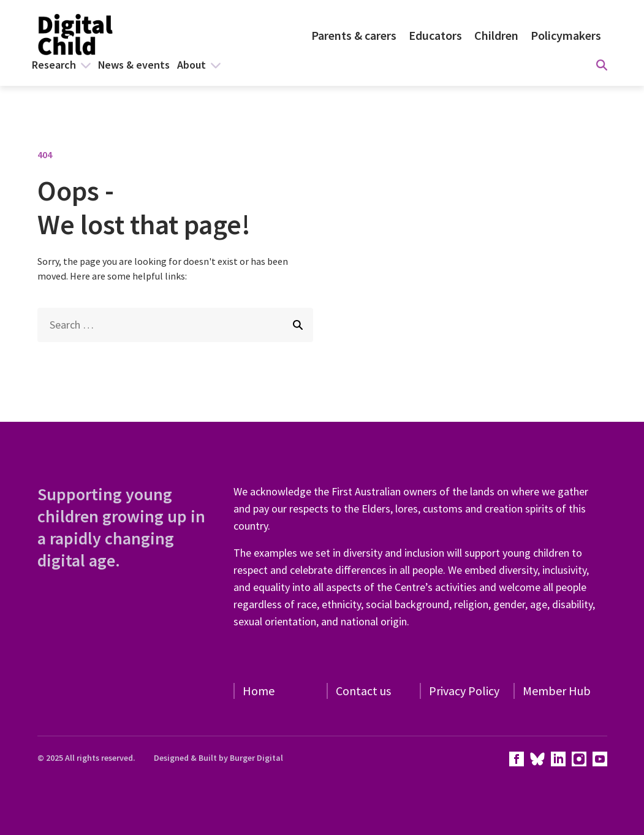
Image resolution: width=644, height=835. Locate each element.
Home (259, 691)
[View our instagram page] (579, 759)
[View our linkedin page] (558, 759)
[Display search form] (602, 65)
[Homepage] (77, 36)
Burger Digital (256, 758)
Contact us (363, 691)
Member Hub (557, 691)
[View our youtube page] (600, 759)
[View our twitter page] (537, 759)
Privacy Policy (464, 691)
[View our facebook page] (517, 759)
